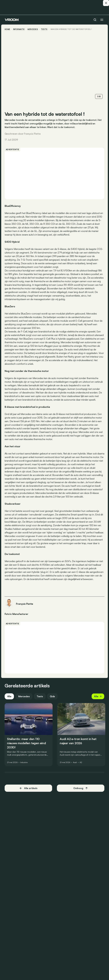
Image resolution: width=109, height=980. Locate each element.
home (8, 29)
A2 (81, 763)
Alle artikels (29, 788)
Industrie (24, 763)
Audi (75, 763)
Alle (9, 696)
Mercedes (33, 29)
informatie (19, 29)
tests (44, 29)
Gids (53, 696)
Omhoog (81, 788)
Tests (40, 696)
